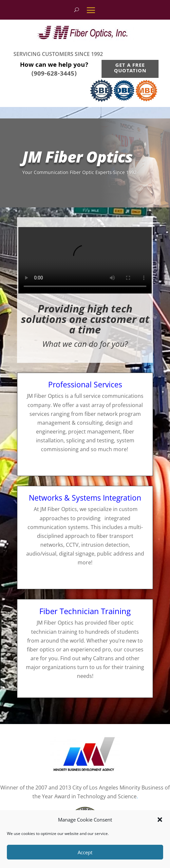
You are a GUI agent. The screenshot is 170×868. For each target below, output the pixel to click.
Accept (85, 852)
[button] (160, 820)
